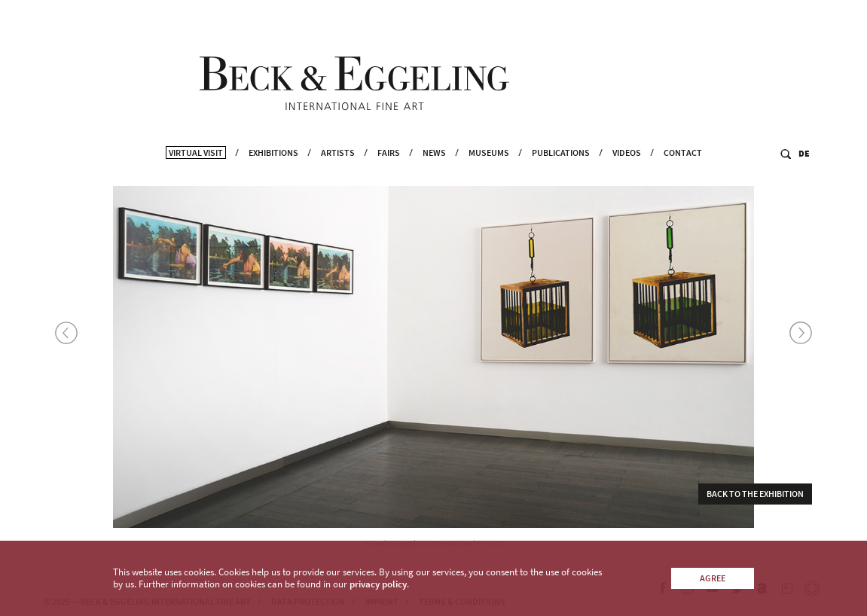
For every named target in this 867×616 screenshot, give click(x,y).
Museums (489, 174)
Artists (338, 174)
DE (804, 174)
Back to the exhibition (755, 497)
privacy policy (378, 584)
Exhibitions (273, 174)
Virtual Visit (196, 174)
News (434, 174)
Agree (713, 578)
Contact (683, 174)
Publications (561, 174)
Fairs (389, 174)
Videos (627, 174)
